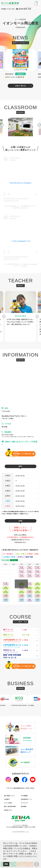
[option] (21, 65)
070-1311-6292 (8, 436)
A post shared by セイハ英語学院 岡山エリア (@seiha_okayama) (20, 208)
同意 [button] (6, 864)
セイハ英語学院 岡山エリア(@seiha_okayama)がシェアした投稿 (20, 266)
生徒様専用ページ (26, 826)
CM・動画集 (24, 823)
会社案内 (7, 826)
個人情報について (9, 823)
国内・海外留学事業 (10, 834)
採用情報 (24, 834)
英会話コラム (8, 837)
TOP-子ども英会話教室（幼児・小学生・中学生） (20, 815)
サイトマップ (24, 830)
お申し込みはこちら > (20, 546)
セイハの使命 (8, 830)
